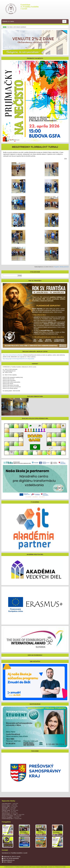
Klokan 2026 (9, 809)
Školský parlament (64, 267)
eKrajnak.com (51, 867)
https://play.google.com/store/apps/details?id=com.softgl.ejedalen (19, 359)
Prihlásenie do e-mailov (60, 867)
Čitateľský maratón (10, 810)
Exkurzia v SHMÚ (10, 806)
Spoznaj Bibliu (9, 808)
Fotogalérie (56, 267)
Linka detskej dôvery (10, 804)
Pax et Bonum (9, 812)
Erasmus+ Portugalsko (11, 817)
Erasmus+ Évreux (9, 805)
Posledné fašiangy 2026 (12, 819)
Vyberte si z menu (34, 21)
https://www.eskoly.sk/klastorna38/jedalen (13, 355)
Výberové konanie (10, 813)
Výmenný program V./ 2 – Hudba (13, 814)
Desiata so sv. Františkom (11, 816)
